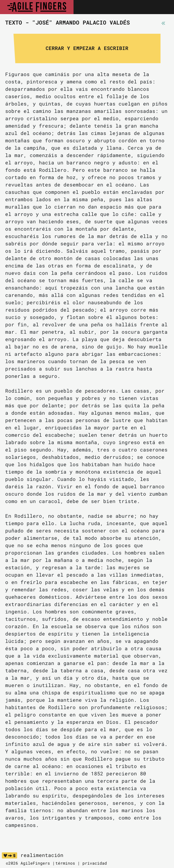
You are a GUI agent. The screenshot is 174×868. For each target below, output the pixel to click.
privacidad (95, 863)
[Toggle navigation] (163, 7)
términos (65, 863)
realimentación (42, 855)
